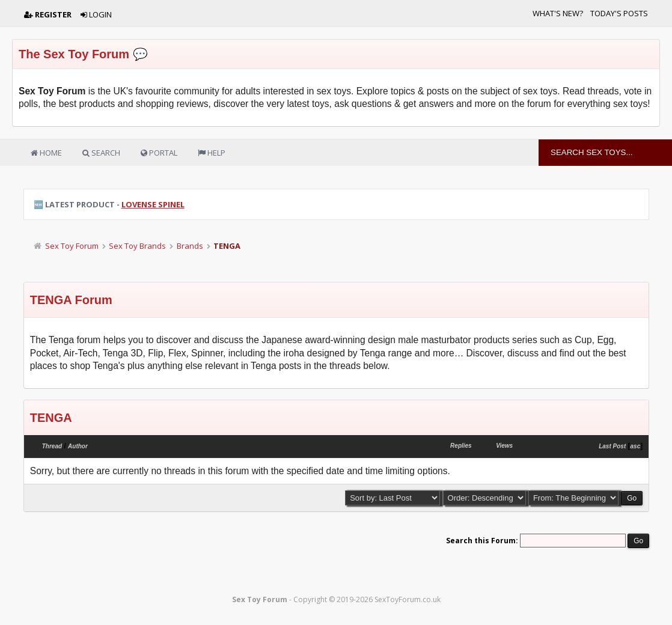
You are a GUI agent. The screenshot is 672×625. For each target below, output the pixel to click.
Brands (190, 246)
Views (504, 446)
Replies (461, 446)
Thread (52, 446)
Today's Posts (619, 13)
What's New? (558, 13)
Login (96, 14)
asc (636, 446)
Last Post (612, 446)
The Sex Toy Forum (74, 54)
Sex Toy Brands (137, 246)
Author (78, 446)
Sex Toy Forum (72, 246)
